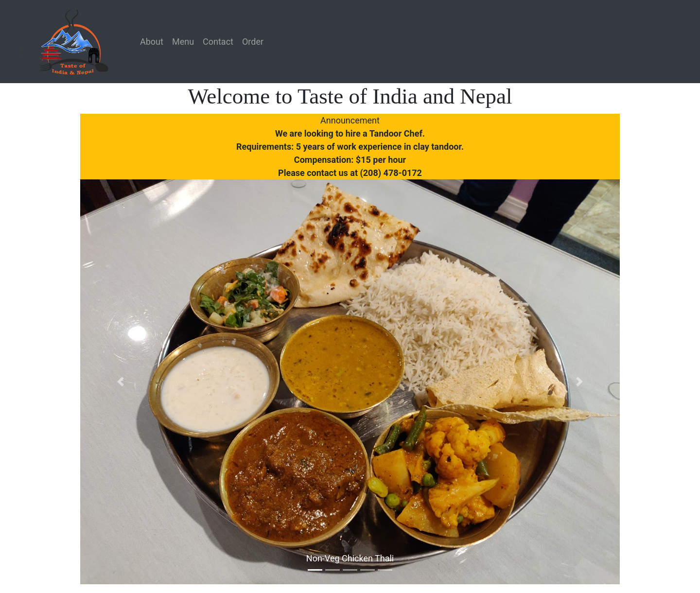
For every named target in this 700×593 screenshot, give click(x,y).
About (152, 42)
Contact (218, 42)
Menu (183, 42)
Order (253, 42)
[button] (121, 382)
